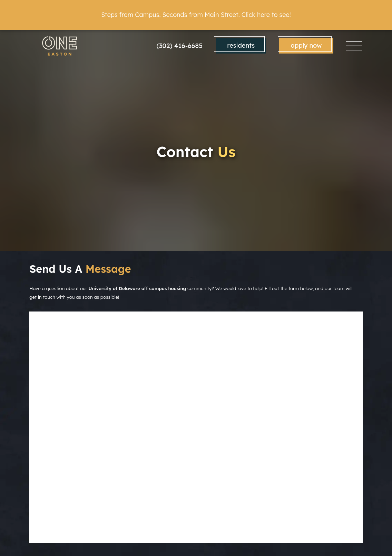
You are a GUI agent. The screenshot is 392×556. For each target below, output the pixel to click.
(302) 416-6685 (180, 46)
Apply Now (306, 45)
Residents (241, 45)
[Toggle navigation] (354, 46)
